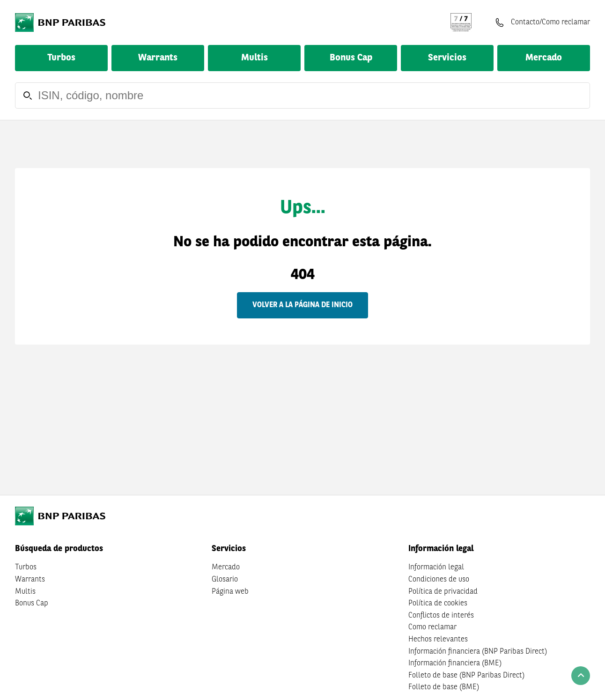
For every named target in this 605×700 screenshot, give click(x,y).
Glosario (225, 580)
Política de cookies (438, 604)
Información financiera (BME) (455, 663)
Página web (230, 592)
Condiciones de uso (439, 580)
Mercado (544, 58)
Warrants (158, 58)
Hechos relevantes (438, 640)
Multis (255, 58)
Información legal (436, 567)
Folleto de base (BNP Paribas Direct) (466, 676)
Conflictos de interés (441, 616)
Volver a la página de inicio (302, 305)
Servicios (447, 58)
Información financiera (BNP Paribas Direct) (478, 652)
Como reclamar (432, 627)
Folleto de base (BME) (444, 687)
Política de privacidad (443, 592)
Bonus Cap (351, 58)
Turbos (61, 58)
